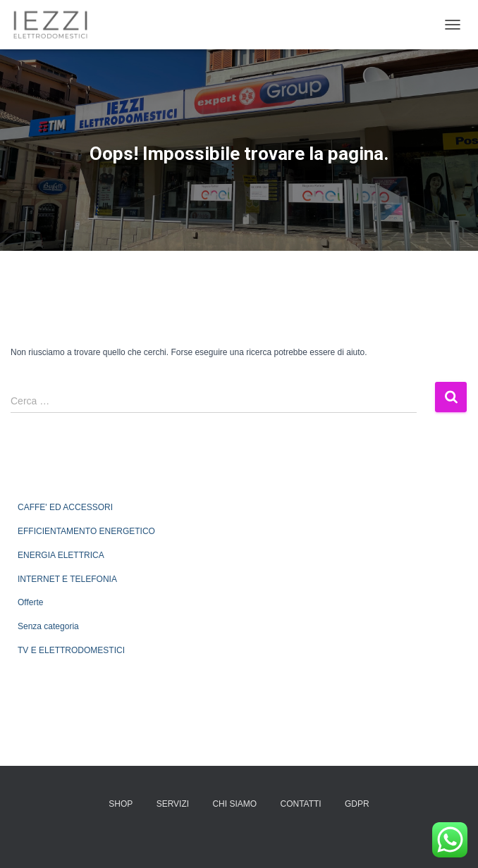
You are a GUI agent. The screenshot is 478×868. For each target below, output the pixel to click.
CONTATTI (300, 804)
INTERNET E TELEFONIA (67, 579)
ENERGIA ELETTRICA (61, 555)
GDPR (357, 804)
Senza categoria (48, 626)
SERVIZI (173, 804)
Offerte (30, 602)
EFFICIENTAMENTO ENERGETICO (86, 531)
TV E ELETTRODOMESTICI (71, 650)
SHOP (121, 804)
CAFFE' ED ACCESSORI (65, 507)
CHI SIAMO (234, 804)
